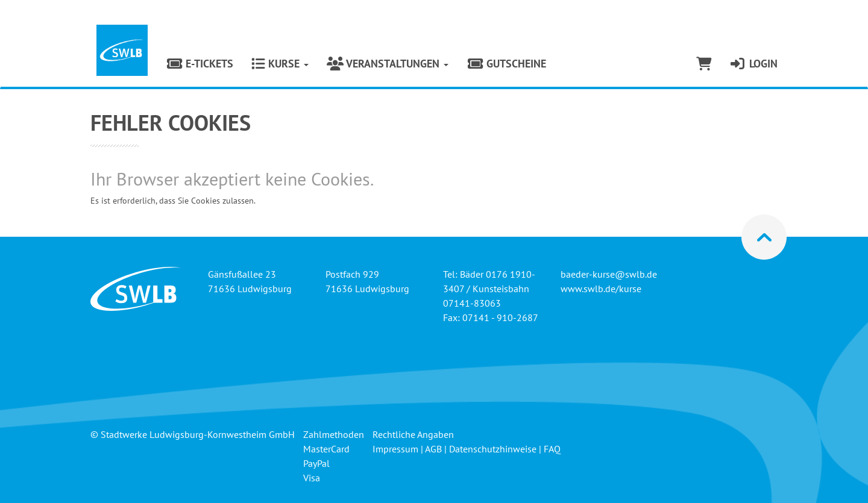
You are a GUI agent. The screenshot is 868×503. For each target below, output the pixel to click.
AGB (433, 449)
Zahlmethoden (334, 434)
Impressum (395, 449)
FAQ (552, 449)
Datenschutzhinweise (493, 449)
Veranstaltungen (388, 64)
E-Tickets (200, 64)
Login (753, 64)
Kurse (280, 64)
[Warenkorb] (704, 64)
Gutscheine (506, 64)
